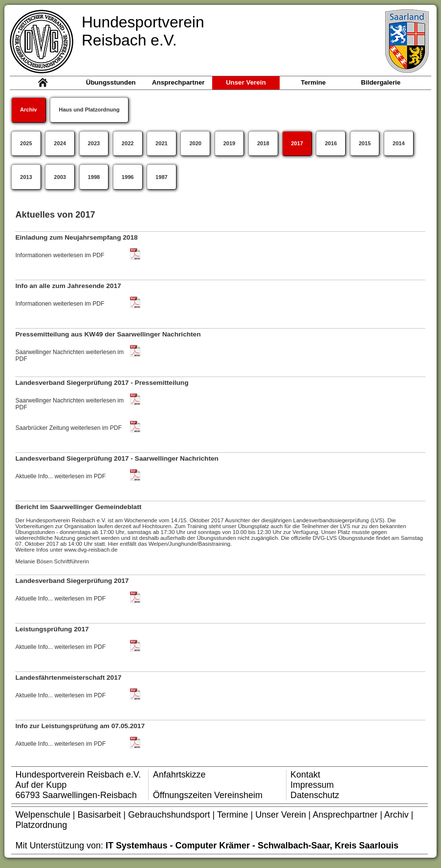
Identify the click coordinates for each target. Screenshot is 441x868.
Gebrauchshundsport (169, 815)
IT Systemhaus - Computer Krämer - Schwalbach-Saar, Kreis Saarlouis (252, 846)
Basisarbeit (99, 815)
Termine (234, 815)
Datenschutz (315, 795)
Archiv (398, 815)
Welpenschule (43, 815)
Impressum (312, 785)
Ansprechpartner (347, 815)
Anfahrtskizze (179, 775)
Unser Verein (281, 815)
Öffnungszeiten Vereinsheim (208, 795)
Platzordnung (42, 825)
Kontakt (305, 775)
